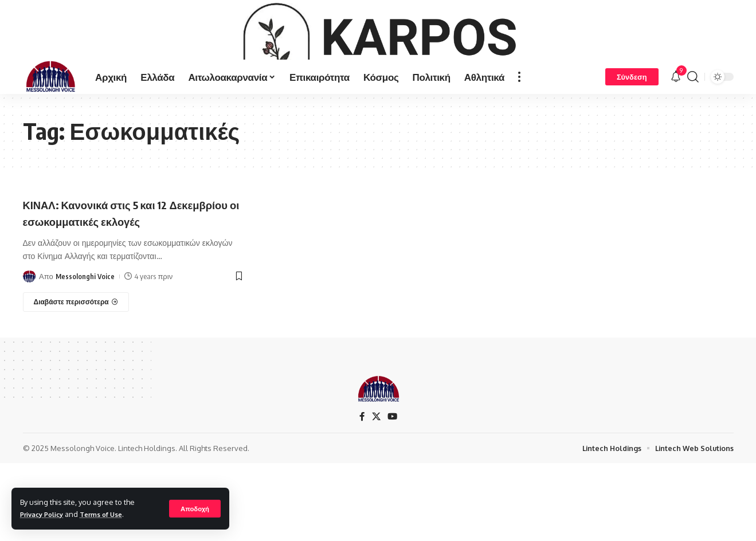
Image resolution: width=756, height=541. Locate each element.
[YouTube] (393, 474)
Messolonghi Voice (86, 350)
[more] (519, 134)
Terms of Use (111, 514)
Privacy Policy (45, 514)
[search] (693, 134)
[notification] (676, 134)
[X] (376, 474)
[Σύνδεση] (632, 134)
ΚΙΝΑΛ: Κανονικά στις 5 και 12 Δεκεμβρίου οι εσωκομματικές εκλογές (112, 278)
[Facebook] (362, 474)
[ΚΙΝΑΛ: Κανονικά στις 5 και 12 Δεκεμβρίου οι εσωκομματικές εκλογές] (76, 376)
